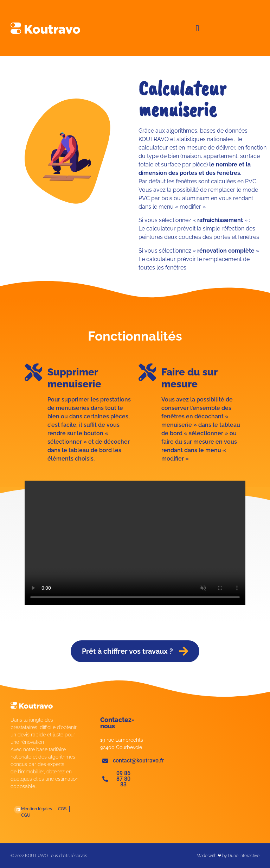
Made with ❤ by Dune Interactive (228, 856)
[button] (198, 28)
